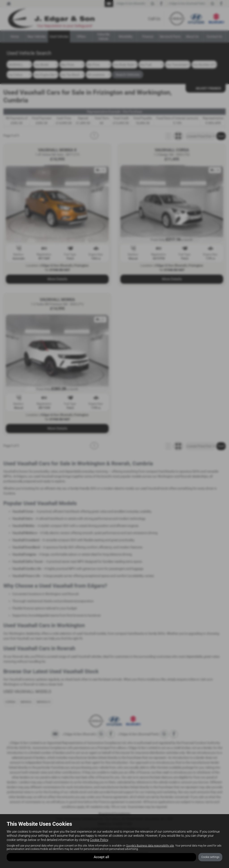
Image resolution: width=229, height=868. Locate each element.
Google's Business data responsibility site (150, 845)
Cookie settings (210, 857)
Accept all (101, 857)
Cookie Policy (99, 840)
